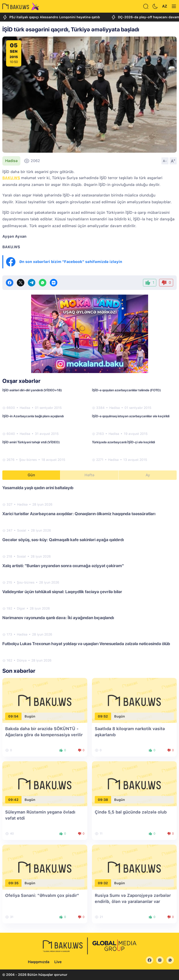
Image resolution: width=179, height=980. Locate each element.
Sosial (22, 530)
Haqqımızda (39, 962)
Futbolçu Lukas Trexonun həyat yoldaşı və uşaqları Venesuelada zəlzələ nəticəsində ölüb (86, 644)
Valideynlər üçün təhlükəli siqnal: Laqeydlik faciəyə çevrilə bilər (62, 592)
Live (58, 962)
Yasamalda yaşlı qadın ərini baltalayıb (38, 488)
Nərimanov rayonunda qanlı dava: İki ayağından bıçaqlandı (58, 618)
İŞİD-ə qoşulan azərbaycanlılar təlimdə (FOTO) (126, 390)
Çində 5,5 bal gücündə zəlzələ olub (131, 812)
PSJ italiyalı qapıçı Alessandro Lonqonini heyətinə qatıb (51, 17)
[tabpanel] (89, 574)
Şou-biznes (28, 460)
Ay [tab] (148, 475)
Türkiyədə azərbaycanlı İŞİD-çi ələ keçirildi (123, 442)
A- (165, 161)
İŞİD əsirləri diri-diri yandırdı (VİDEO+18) (32, 390)
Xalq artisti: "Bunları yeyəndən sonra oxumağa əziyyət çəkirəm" (63, 566)
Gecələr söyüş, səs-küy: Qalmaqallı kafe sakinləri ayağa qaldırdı (63, 540)
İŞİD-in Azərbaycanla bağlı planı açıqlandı (33, 416)
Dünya (22, 660)
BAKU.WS (11, 178)
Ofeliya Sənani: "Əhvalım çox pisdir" (42, 895)
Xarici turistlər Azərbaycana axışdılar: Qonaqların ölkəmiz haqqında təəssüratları (79, 514)
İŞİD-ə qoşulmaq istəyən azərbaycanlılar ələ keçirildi (131, 416)
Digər (21, 608)
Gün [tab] (31, 475)
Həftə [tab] (89, 475)
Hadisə (11, 161)
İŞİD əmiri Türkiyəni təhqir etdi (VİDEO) (31, 442)
